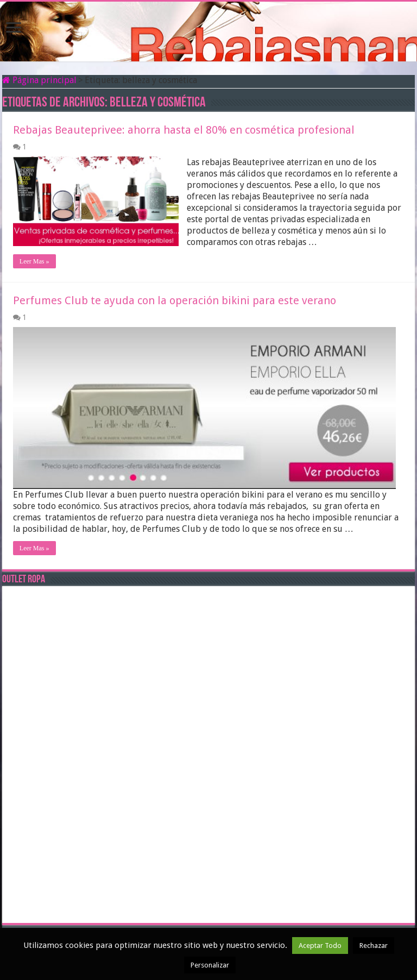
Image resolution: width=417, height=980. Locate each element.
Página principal (39, 80)
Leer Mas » (34, 261)
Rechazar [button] (374, 946)
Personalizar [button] (210, 965)
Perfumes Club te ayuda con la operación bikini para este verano (175, 300)
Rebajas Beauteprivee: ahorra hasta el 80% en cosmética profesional (184, 130)
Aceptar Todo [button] (320, 946)
